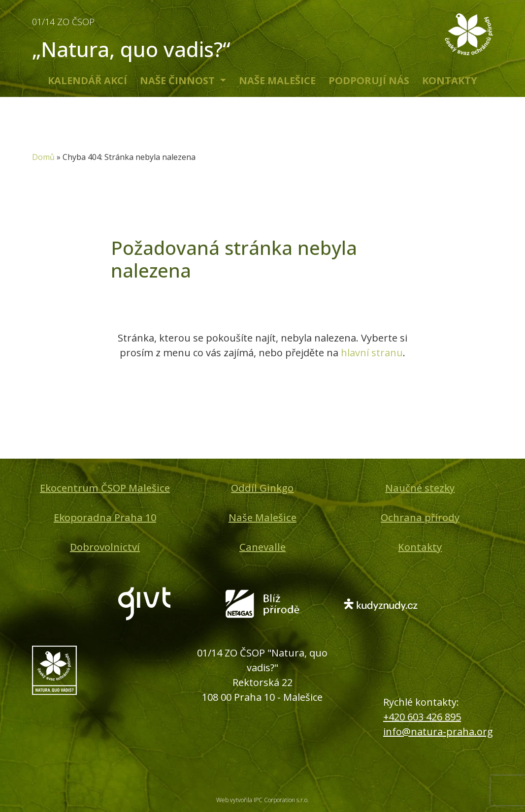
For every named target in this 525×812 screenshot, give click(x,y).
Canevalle (262, 547)
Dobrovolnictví (105, 547)
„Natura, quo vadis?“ (144, 36)
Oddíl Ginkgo (262, 488)
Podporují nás (369, 80)
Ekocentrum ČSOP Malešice (105, 488)
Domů (43, 157)
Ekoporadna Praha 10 (105, 517)
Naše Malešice (277, 80)
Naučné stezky (420, 488)
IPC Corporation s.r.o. (281, 800)
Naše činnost (179, 80)
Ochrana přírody (420, 517)
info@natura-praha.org (438, 732)
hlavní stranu (372, 353)
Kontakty (450, 80)
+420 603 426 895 (422, 717)
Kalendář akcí (87, 80)
